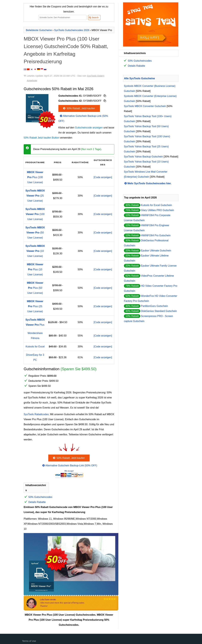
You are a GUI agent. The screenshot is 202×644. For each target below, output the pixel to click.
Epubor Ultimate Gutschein (156, 251)
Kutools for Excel (35, 347)
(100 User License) (35, 214)
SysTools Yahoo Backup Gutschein (143, 157)
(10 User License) (35, 251)
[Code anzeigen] (103, 177)
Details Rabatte (37, 502)
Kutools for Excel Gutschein (156, 205)
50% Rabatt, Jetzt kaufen (79, 108)
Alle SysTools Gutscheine (139, 78)
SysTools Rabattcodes (36, 414)
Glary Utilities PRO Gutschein (157, 210)
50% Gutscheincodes (40, 497)
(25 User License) (35, 196)
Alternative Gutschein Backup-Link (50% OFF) (70, 466)
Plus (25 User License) (35, 306)
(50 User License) (35, 233)
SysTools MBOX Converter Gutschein (145, 106)
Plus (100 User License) (35, 177)
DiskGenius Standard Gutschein (159, 311)
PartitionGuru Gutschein (154, 306)
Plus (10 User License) (35, 269)
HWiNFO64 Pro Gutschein (156, 235)
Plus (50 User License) (35, 288)
